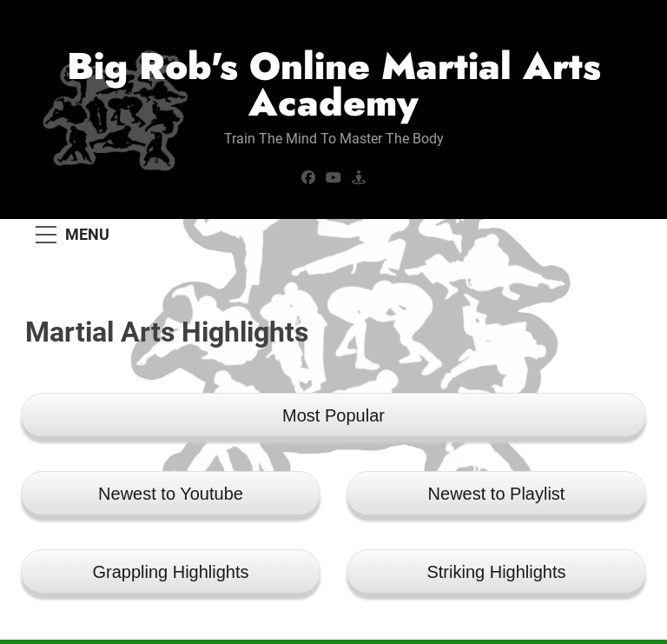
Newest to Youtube (171, 494)
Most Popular (333, 415)
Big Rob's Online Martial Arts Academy (334, 84)
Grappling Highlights (170, 572)
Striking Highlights (496, 572)
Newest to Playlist (497, 494)
